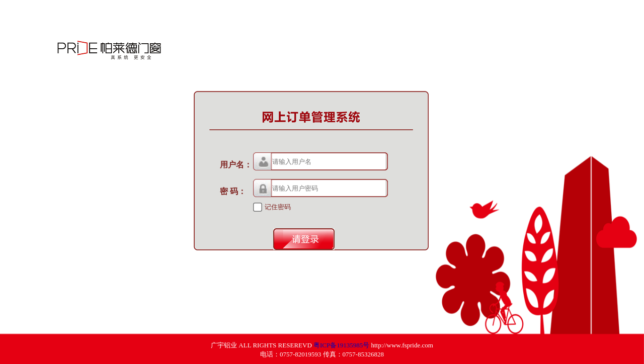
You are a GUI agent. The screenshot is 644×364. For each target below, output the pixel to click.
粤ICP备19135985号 (341, 345)
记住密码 (278, 207)
